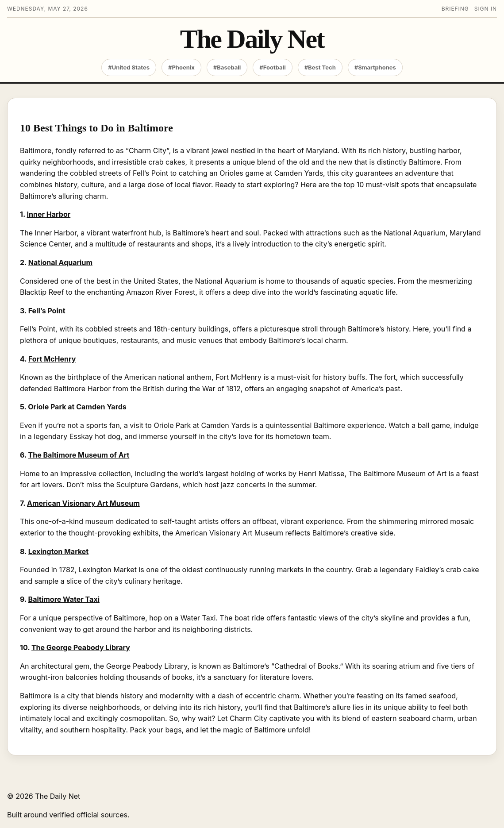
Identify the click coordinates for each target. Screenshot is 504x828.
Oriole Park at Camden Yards (77, 407)
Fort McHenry (52, 359)
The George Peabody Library (81, 647)
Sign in (486, 9)
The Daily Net (252, 39)
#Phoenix (181, 67)
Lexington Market (58, 551)
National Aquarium (60, 262)
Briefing (455, 9)
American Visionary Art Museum (83, 503)
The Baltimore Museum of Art (79, 455)
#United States (129, 67)
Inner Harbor (49, 214)
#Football (272, 67)
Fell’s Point (47, 311)
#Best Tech (320, 67)
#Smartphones (375, 67)
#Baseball (227, 67)
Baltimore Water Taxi (64, 599)
